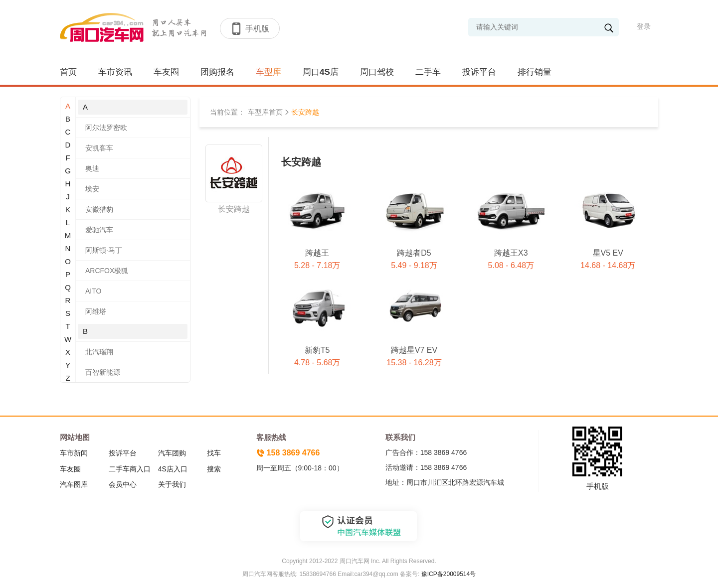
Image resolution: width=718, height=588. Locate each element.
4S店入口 (173, 469)
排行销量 (535, 72)
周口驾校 (377, 72)
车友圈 (166, 72)
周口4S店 (321, 72)
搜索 (214, 469)
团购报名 (217, 72)
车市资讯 (115, 72)
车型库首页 (265, 112)
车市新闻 (74, 453)
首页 (68, 72)
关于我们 (172, 484)
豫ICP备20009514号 (448, 574)
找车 (214, 453)
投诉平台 (479, 72)
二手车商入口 (130, 469)
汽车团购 (172, 453)
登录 (644, 26)
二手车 (428, 72)
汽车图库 (74, 484)
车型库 (269, 72)
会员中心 (123, 484)
